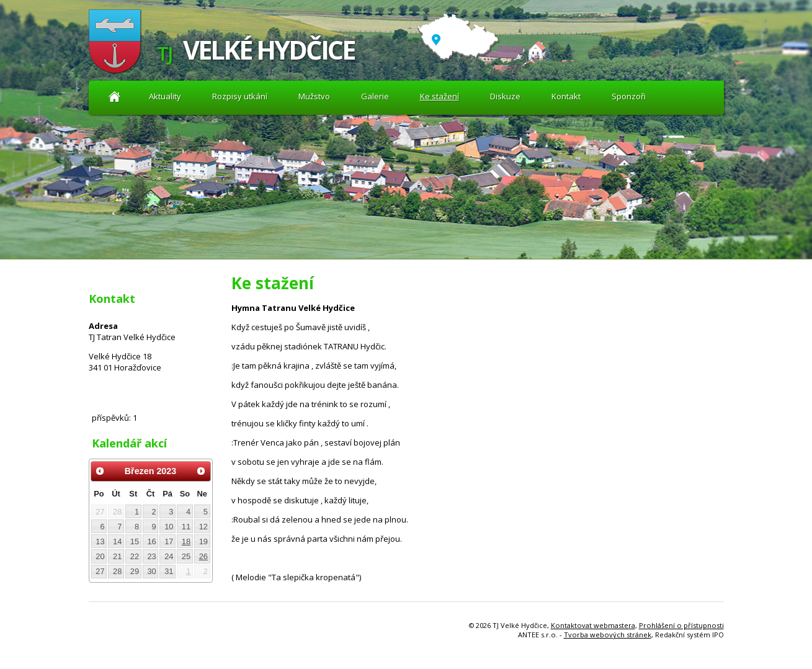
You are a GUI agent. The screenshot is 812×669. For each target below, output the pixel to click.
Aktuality (115, 97)
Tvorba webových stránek (608, 635)
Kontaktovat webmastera (593, 625)
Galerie (375, 96)
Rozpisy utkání (240, 96)
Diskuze (505, 96)
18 (186, 541)
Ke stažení (439, 96)
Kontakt (566, 96)
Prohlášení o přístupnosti (681, 625)
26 (203, 556)
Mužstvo (314, 96)
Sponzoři (629, 96)
